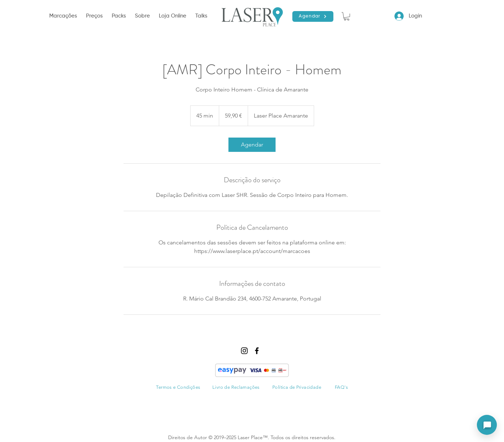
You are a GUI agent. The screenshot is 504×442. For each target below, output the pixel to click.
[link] (252, 145)
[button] (64, 16)
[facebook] (257, 351)
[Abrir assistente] (487, 425)
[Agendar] (313, 16)
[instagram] (244, 351)
